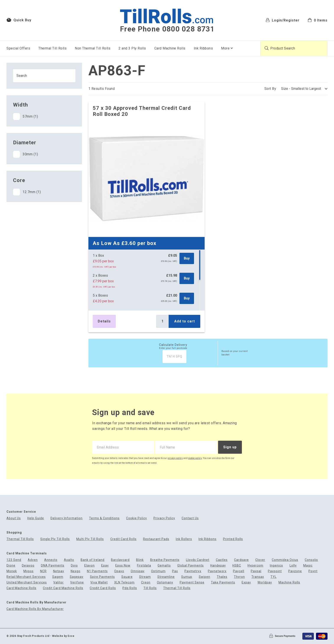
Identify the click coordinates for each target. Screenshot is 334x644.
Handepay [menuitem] (218, 566)
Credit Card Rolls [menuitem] (123, 539)
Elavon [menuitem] (90, 566)
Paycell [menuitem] (239, 571)
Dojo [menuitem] (74, 566)
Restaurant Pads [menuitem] (156, 539)
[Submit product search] (267, 48)
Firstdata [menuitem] (144, 566)
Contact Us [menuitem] (190, 518)
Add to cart (185, 321)
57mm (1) (25, 117)
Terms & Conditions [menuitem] (104, 518)
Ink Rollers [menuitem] (184, 539)
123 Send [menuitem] (14, 560)
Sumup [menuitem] (187, 577)
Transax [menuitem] (258, 577)
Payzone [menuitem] (295, 571)
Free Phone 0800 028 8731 (167, 29)
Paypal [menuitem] (256, 571)
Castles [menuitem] (222, 560)
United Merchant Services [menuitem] (27, 582)
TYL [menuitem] (274, 577)
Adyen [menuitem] (33, 560)
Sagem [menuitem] (58, 577)
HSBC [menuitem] (237, 566)
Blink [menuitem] (140, 560)
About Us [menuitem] (14, 518)
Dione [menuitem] (11, 566)
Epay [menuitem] (105, 566)
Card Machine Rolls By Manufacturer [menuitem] (35, 609)
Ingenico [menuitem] (276, 566)
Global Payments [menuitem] (191, 566)
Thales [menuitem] (222, 577)
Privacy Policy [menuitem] (164, 518)
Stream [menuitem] (145, 577)
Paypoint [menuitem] (275, 571)
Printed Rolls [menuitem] (233, 539)
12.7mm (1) (27, 192)
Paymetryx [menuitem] (193, 571)
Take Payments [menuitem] (223, 582)
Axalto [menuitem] (69, 560)
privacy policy (175, 458)
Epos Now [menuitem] (123, 566)
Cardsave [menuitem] (241, 560)
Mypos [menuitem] (29, 571)
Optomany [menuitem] (165, 582)
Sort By (270, 89)
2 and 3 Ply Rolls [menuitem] (132, 48)
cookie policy (195, 458)
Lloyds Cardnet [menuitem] (198, 560)
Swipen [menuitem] (204, 577)
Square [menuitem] (127, 577)
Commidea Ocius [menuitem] (285, 560)
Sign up (230, 447)
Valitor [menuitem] (59, 582)
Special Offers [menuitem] (18, 48)
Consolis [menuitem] (311, 560)
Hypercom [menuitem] (255, 566)
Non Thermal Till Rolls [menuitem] (93, 48)
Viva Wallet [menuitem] (99, 582)
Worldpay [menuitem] (265, 582)
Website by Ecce (63, 636)
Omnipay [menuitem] (138, 571)
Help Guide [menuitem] (36, 518)
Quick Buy (19, 20)
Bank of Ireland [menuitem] (93, 560)
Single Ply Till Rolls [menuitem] (55, 539)
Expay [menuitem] (246, 582)
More (225, 48)
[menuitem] (318, 20)
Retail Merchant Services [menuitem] (26, 577)
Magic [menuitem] (308, 566)
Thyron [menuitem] (239, 577)
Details (104, 321)
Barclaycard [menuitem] (120, 560)
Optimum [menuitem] (158, 571)
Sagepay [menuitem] (77, 577)
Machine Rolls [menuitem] (289, 582)
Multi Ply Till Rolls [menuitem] (90, 539)
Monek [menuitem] (12, 571)
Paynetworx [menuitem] (217, 571)
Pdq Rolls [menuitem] (130, 588)
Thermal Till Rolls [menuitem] (52, 48)
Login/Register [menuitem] (283, 20)
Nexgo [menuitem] (76, 571)
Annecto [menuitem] (51, 560)
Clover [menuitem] (260, 560)
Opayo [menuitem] (119, 571)
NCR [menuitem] (43, 571)
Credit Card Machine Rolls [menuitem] (63, 588)
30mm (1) (25, 154)
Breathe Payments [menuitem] (165, 560)
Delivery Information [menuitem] (67, 518)
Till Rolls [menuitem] (150, 588)
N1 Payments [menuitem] (97, 571)
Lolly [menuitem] (293, 566)
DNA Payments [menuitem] (53, 566)
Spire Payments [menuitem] (102, 577)
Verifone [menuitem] (77, 582)
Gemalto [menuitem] (164, 566)
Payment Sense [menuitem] (192, 582)
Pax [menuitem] (175, 571)
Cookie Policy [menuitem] (137, 518)
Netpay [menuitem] (59, 571)
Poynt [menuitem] (313, 571)
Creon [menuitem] (146, 582)
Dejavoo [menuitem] (28, 566)
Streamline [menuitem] (166, 577)
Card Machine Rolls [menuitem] (170, 48)
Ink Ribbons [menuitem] (203, 48)
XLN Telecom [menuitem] (124, 582)
